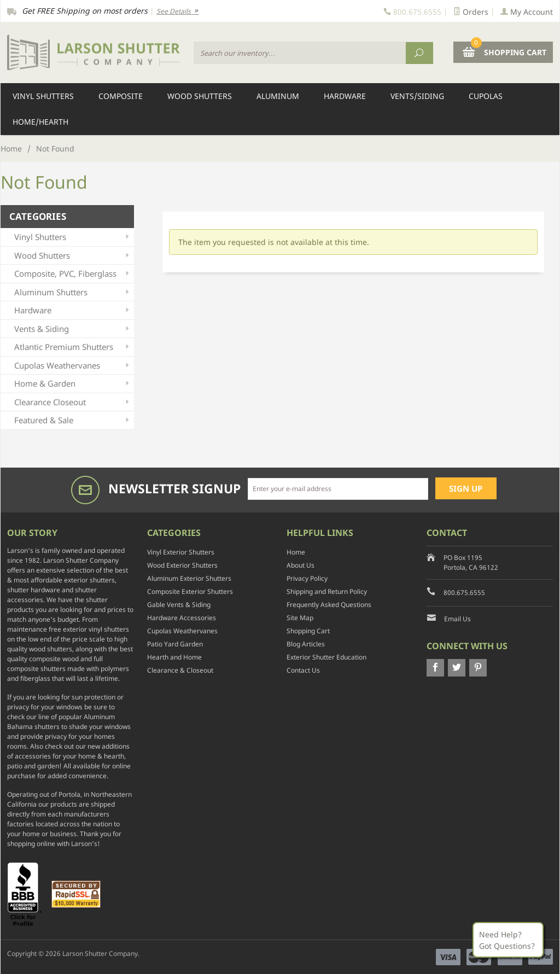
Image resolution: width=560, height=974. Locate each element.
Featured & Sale (73, 420)
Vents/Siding (417, 96)
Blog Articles (306, 644)
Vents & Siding (73, 329)
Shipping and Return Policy (327, 591)
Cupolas (486, 96)
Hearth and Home (174, 657)
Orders (471, 12)
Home (11, 148)
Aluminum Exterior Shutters (189, 578)
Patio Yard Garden (175, 644)
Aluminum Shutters (73, 292)
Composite (121, 96)
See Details (178, 11)
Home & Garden (73, 384)
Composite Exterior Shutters (190, 591)
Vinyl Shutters (43, 96)
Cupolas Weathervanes (73, 366)
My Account (527, 12)
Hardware (345, 96)
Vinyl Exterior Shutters (181, 552)
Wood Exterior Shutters (182, 565)
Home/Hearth (40, 122)
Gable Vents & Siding (179, 605)
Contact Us (303, 670)
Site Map (300, 618)
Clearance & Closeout (180, 670)
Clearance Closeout (73, 402)
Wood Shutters (200, 96)
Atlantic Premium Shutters (73, 347)
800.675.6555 (464, 593)
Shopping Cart (308, 631)
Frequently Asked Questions (329, 605)
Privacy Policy (307, 578)
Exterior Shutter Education (326, 657)
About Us (301, 565)
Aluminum (278, 96)
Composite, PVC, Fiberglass (73, 274)
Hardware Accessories (182, 618)
